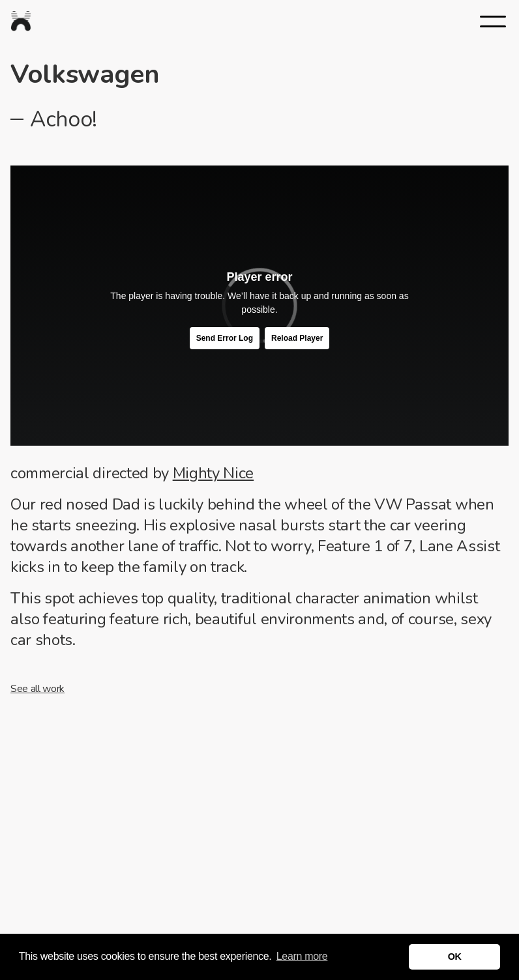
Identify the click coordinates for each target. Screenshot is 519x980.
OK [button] (455, 957)
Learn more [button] (302, 956)
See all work (37, 689)
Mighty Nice (213, 473)
